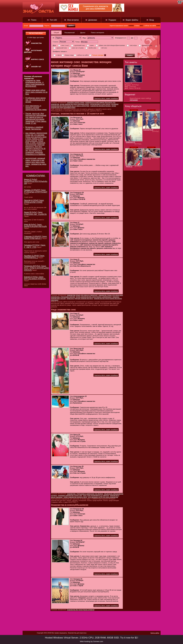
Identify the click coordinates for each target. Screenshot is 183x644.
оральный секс (60, 48)
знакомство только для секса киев (111, 295)
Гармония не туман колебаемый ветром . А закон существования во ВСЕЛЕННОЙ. (35, 83)
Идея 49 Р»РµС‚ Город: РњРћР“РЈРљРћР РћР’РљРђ (35, 226)
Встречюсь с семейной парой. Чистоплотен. (34, 128)
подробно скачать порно (76, 102)
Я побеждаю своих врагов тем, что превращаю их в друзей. (36, 100)
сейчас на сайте (81, 55)
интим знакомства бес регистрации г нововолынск (94, 297)
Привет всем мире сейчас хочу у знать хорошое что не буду (37, 92)
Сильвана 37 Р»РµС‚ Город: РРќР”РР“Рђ (35, 246)
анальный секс (146, 45)
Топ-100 (53, 20)
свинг (90, 45)
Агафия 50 (147, 158)
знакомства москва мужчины (101, 106)
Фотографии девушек (33, 51)
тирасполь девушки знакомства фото (80, 298)
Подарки (112, 20)
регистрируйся (36, 33)
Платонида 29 (148, 130)
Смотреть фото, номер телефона (106, 98)
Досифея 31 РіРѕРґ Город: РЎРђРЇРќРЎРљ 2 (34, 257)
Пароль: (55, 26)
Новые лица (68, 55)
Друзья (83, 33)
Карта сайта (155, 633)
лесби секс (91, 48)
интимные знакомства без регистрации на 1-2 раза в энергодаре (85, 105)
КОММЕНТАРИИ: (36, 176)
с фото (57, 55)
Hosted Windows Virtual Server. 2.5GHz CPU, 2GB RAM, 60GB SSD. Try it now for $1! (91, 638)
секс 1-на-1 (64, 45)
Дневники (93, 20)
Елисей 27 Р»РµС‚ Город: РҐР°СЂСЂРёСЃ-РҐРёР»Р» (35, 278)
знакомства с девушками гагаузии (63, 297)
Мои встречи (73, 20)
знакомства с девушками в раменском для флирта (85, 494)
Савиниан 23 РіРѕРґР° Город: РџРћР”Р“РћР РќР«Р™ (36, 237)
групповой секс (78, 45)
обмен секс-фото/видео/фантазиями (110, 45)
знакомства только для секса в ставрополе (82, 295)
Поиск (34, 20)
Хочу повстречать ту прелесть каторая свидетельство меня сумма (36, 108)
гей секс (103, 48)
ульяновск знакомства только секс (70, 495)
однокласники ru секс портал (100, 104)
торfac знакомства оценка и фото (75, 497)
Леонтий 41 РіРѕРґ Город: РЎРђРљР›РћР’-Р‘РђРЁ (34, 201)
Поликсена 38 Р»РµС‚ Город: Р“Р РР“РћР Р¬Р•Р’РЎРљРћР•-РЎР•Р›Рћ (37, 268)
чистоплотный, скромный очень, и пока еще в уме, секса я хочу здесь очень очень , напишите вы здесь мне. (36, 162)
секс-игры (132, 45)
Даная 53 (129, 166)
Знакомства (36, 43)
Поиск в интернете (97, 33)
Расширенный (70, 33)
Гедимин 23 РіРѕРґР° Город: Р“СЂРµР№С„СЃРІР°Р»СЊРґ (36, 191)
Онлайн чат (36, 67)
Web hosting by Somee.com (91, 641)
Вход (152, 20)
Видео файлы (132, 20)
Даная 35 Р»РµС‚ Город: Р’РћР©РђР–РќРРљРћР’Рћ (35, 213)
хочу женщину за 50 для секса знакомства (103, 497)
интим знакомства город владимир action (75, 104)
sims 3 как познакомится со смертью (96, 495)
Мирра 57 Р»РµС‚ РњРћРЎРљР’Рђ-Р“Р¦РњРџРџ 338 (36, 181)
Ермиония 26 (130, 142)
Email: (34, 26)
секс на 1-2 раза (76, 48)
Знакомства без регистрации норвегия (81, 610)
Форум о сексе (38, 59)
